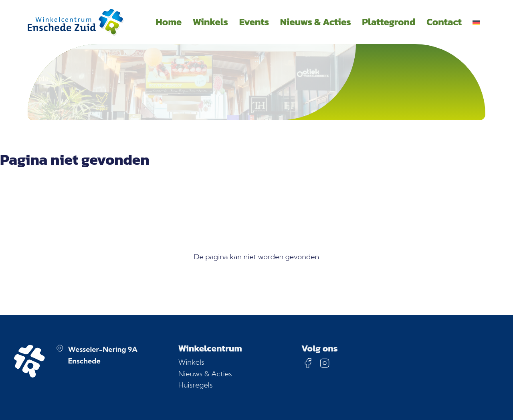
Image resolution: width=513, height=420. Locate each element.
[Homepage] (76, 22)
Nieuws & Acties (205, 374)
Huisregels (196, 385)
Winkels (191, 362)
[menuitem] (477, 22)
